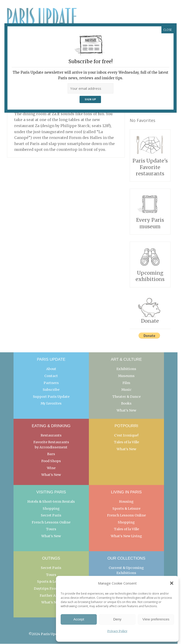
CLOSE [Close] (167, 30)
